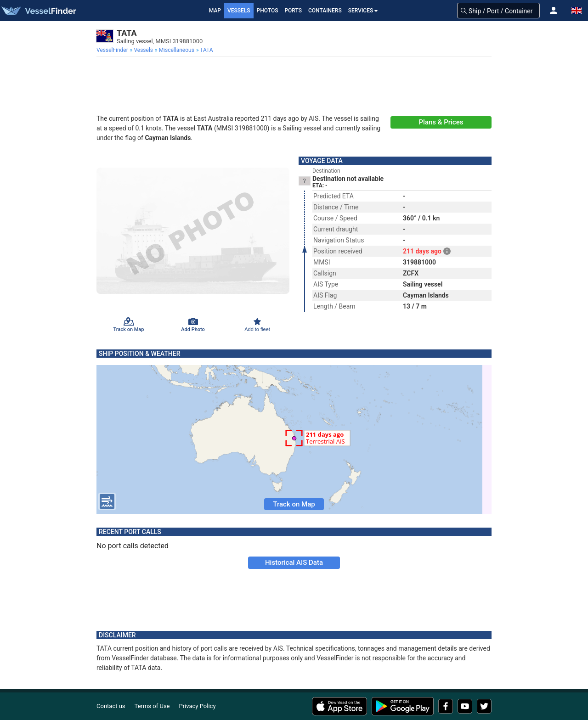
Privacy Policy (198, 706)
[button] (554, 11)
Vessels (239, 11)
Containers (325, 11)
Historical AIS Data (294, 562)
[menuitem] (113, 50)
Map (215, 11)
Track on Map (294, 504)
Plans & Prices (441, 122)
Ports (293, 11)
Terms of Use (152, 706)
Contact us (111, 706)
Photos (268, 11)
